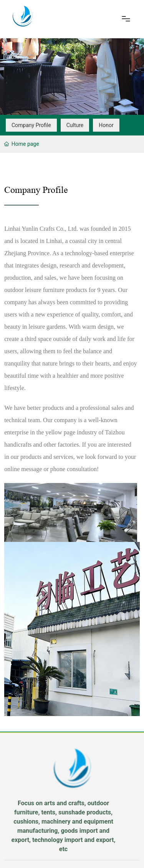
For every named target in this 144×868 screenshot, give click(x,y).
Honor (106, 125)
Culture (75, 125)
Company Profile (31, 125)
